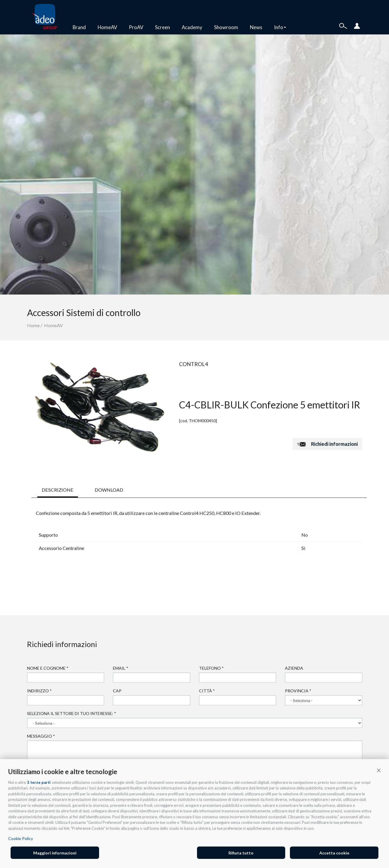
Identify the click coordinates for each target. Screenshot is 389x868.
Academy (192, 27)
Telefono (211, 668)
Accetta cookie (334, 853)
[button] (379, 770)
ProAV (136, 27)
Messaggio (41, 736)
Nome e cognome (48, 668)
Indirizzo (39, 691)
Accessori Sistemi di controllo (84, 312)
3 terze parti (39, 782)
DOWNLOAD (109, 490)
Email (121, 668)
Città (207, 691)
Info (280, 27)
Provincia (298, 691)
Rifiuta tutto (241, 853)
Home (33, 325)
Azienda (294, 668)
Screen (162, 27)
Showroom (226, 27)
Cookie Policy (21, 838)
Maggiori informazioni (55, 853)
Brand (79, 27)
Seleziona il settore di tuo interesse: (72, 713)
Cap (117, 691)
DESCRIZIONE (58, 490)
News (256, 27)
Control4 (193, 364)
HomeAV (107, 27)
